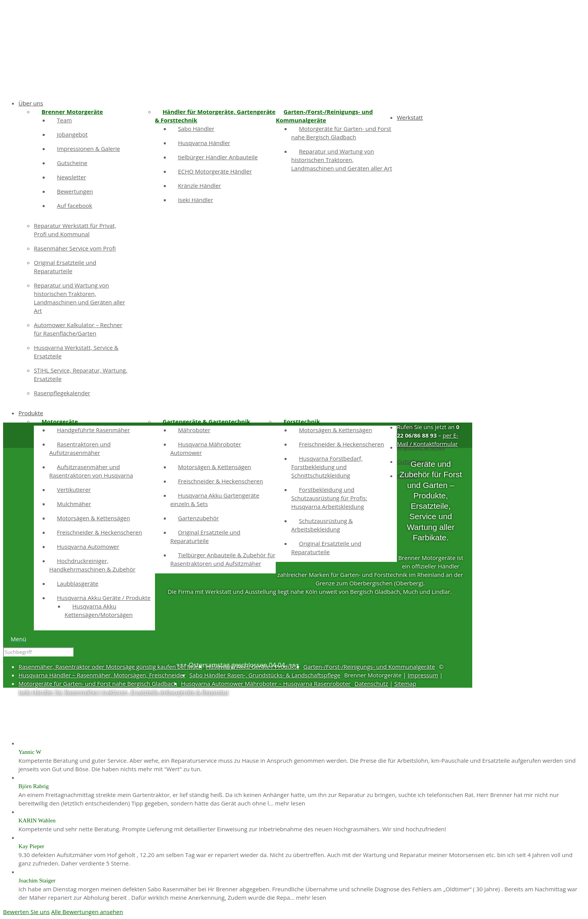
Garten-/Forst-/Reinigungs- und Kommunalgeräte (369, 667)
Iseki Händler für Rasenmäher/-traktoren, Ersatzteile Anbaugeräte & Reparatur (124, 692)
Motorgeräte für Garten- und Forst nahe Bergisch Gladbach (98, 683)
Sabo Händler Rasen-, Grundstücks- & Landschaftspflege (265, 675)
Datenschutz (371, 683)
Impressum (423, 675)
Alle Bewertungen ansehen (87, 912)
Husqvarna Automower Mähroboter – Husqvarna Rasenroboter (266, 683)
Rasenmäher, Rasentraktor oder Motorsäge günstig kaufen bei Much (110, 667)
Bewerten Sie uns (26, 912)
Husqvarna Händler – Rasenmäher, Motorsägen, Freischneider (102, 675)
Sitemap (405, 683)
